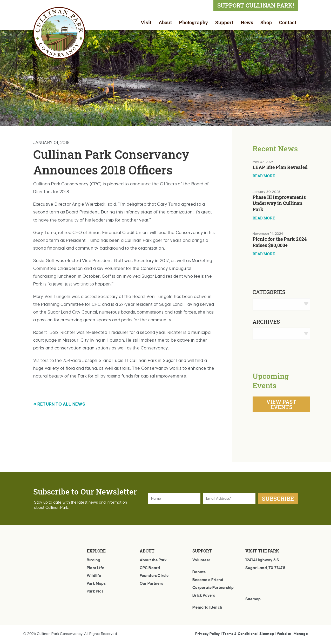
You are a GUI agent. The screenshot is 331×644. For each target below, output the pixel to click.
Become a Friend (208, 580)
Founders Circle (154, 576)
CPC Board (150, 568)
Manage (301, 634)
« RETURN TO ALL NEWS (59, 404)
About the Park (153, 560)
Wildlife (94, 576)
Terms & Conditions (240, 634)
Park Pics (95, 591)
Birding (93, 560)
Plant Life (95, 568)
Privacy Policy (208, 634)
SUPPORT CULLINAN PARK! (256, 5)
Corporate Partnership (213, 588)
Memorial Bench (207, 607)
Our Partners (151, 583)
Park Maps (96, 583)
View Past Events (281, 404)
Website (284, 634)
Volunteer (201, 560)
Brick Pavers (204, 595)
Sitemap (253, 599)
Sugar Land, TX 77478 (265, 568)
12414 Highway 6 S (262, 560)
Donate (199, 572)
